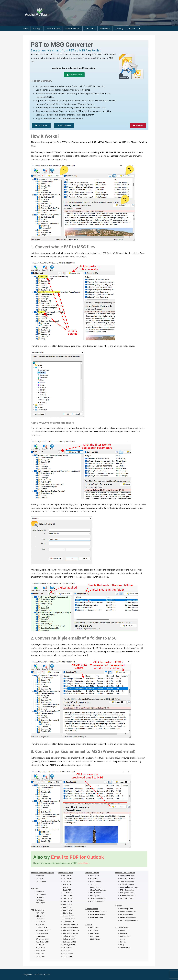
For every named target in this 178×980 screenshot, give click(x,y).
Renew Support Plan (128, 917)
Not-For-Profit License (128, 896)
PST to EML (67, 881)
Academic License (127, 899)
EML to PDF (40, 919)
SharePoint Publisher (98, 890)
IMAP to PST (67, 907)
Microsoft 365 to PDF (70, 925)
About (122, 930)
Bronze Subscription (128, 878)
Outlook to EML (68, 922)
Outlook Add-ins (53, 28)
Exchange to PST (69, 939)
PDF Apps (37, 28)
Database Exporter (97, 902)
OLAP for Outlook (97, 917)
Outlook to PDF (41, 927)
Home (26, 28)
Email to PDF (95, 875)
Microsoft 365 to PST (70, 927)
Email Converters (73, 28)
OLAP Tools (90, 28)
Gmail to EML (68, 956)
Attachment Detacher (98, 899)
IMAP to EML (67, 913)
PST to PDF (40, 913)
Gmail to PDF (68, 948)
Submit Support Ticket (128, 912)
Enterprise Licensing (128, 893)
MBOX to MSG (68, 899)
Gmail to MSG (68, 953)
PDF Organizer (41, 894)
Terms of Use (125, 948)
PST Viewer (95, 930)
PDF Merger (40, 897)
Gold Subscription (127, 884)
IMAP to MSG (68, 910)
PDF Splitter (40, 900)
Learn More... (84, 863)
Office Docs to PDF (43, 939)
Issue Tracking (96, 881)
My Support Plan (126, 914)
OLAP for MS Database (99, 912)
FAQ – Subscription (127, 890)
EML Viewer (95, 936)
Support (131, 28)
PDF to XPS (40, 953)
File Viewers (105, 28)
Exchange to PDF (42, 933)
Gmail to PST (68, 951)
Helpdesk (94, 878)
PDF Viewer (95, 927)
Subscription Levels (128, 875)
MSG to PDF (40, 916)
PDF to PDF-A (40, 903)
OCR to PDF (40, 945)
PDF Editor (39, 878)
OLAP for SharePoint (98, 914)
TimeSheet (94, 884)
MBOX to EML (68, 902)
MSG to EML (67, 887)
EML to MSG (67, 893)
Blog (122, 945)
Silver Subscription (127, 881)
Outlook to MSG (69, 919)
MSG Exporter (96, 893)
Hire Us (123, 942)
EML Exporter (95, 896)
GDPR (122, 939)
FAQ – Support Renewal (129, 920)
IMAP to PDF (40, 925)
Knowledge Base (97, 887)
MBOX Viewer (95, 939)
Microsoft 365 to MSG (71, 930)
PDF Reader (40, 891)
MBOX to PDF (41, 922)
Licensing (119, 28)
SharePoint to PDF (42, 942)
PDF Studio (40, 875)
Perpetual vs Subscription (130, 887)
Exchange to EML (69, 945)
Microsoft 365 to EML (71, 933)
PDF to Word (40, 956)
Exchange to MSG (69, 942)
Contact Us (124, 933)
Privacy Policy (125, 936)
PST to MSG (67, 878)
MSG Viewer (95, 933)
